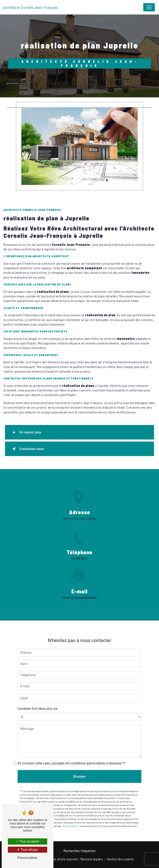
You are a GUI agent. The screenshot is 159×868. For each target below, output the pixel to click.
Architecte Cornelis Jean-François (30, 7)
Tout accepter (27, 841)
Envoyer (79, 772)
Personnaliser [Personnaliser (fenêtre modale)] (28, 858)
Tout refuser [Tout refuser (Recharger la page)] (28, 850)
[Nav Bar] (149, 7)
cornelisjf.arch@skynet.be (80, 593)
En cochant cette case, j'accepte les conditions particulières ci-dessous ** (72, 759)
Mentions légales (92, 859)
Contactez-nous (27, 449)
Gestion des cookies (121, 859)
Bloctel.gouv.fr (71, 821)
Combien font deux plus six (38, 704)
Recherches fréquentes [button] (79, 851)
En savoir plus (26, 432)
